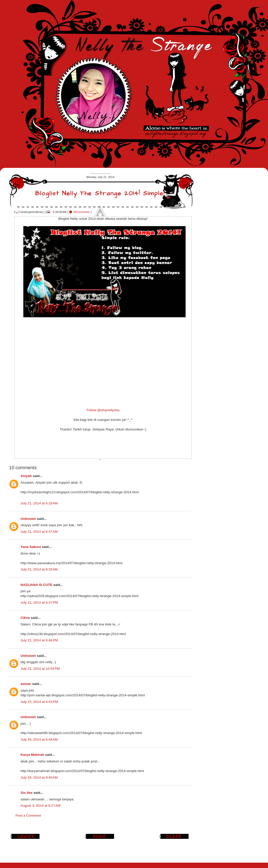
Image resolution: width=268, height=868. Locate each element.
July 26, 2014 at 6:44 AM (39, 739)
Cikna (25, 618)
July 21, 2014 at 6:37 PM (39, 603)
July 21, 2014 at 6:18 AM (39, 503)
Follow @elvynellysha (103, 410)
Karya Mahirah (32, 755)
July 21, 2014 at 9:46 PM (39, 640)
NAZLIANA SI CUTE (37, 585)
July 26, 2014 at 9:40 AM (39, 777)
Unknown (28, 519)
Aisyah (26, 476)
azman (26, 684)
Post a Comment (28, 815)
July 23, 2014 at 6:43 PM (39, 702)
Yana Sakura (31, 547)
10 (81, 212)
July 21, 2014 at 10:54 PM (40, 669)
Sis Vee (26, 793)
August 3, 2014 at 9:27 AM (40, 806)
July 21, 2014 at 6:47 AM (39, 532)
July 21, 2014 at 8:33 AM (39, 569)
